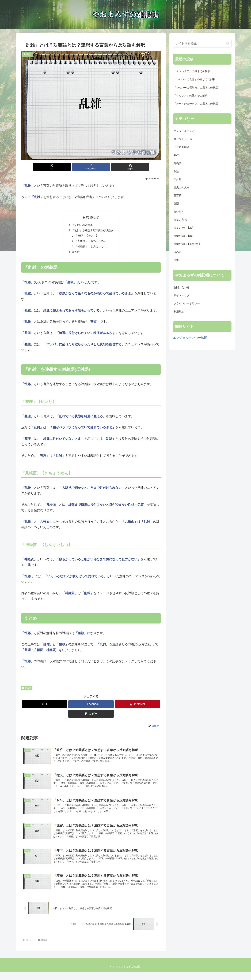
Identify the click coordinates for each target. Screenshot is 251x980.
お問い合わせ (181, 287)
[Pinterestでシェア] (137, 706)
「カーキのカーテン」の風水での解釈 (196, 104)
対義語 (27, 690)
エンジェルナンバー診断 (190, 338)
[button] (114, 167)
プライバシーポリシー (187, 303)
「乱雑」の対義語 (82, 225)
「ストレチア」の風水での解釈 (192, 71)
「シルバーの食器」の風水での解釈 (195, 79)
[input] (202, 44)
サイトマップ (181, 295)
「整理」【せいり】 (86, 236)
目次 (86, 217)
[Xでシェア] (68, 167)
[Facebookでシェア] (91, 167)
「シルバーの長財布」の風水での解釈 (196, 88)
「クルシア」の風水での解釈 (191, 96)
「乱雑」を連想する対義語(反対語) (92, 231)
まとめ (75, 253)
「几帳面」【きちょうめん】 (92, 242)
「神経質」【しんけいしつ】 (92, 248)
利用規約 (179, 312)
